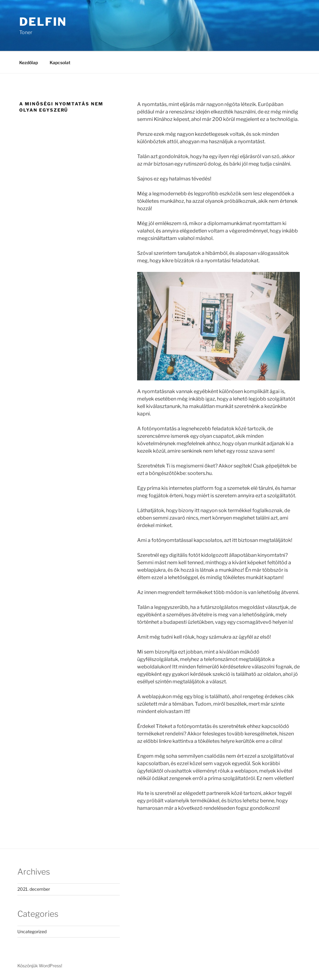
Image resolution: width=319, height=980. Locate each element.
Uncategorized (32, 931)
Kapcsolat (60, 62)
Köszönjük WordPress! (40, 966)
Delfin (43, 22)
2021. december (34, 889)
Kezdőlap (29, 62)
